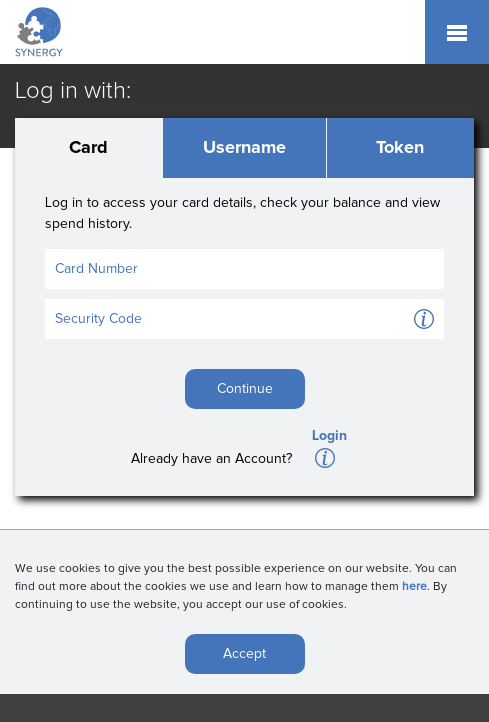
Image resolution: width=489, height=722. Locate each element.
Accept (244, 658)
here (414, 591)
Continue (245, 389)
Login (329, 436)
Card (88, 148)
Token (400, 148)
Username (244, 148)
